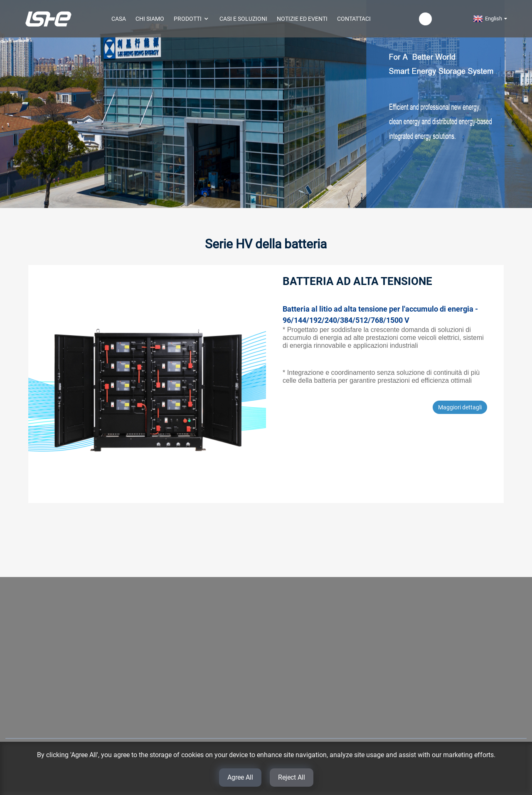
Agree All (240, 777)
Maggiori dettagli (460, 407)
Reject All (292, 777)
